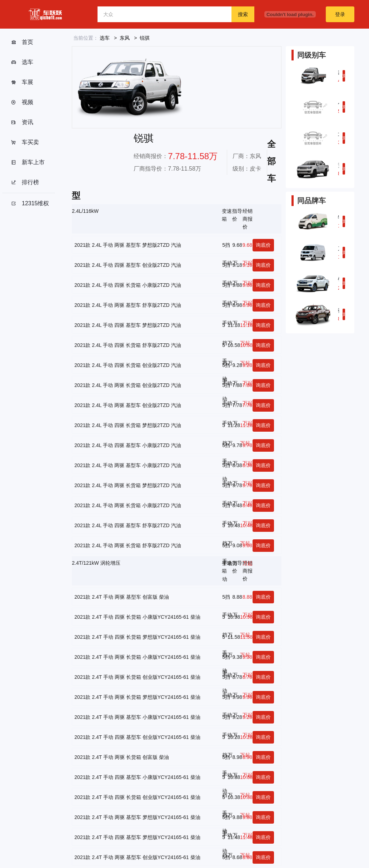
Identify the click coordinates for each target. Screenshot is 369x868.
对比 (344, 77)
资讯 (22, 122)
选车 (22, 62)
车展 (22, 82)
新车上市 (28, 162)
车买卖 (25, 142)
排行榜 (25, 182)
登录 (340, 14)
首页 (22, 42)
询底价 (263, 245)
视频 (22, 102)
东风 (125, 38)
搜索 (243, 14)
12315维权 (30, 203)
